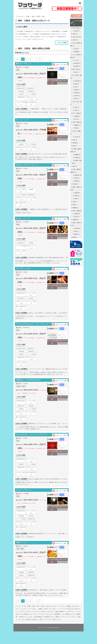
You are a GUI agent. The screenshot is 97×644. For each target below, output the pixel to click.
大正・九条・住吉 (77, 102)
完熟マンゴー (22, 555)
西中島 (76, 66)
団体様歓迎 (22, 34)
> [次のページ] (37, 59)
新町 (74, 166)
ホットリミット (23, 122)
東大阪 (75, 184)
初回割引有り (29, 31)
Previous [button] (52, 8)
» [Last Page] (41, 59)
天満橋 (76, 214)
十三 (76, 60)
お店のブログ (63, 82)
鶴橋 (74, 237)
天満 (76, 128)
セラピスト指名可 (22, 37)
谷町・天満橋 (76, 211)
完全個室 (19, 31)
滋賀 (74, 205)
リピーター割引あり (48, 37)
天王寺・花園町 (77, 131)
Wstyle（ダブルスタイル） (28, 168)
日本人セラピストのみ (58, 34)
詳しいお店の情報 (52, 83)
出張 (74, 40)
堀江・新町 (76, 69)
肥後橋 (75, 208)
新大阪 (76, 63)
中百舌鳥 (77, 81)
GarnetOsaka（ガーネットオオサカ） (33, 444)
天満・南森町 (76, 122)
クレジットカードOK (23, 39)
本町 (76, 178)
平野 (74, 146)
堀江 (76, 72)
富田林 (75, 143)
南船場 (76, 155)
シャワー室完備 (33, 34)
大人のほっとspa (24, 274)
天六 (76, 119)
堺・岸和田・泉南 (77, 75)
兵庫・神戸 (76, 37)
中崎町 (76, 116)
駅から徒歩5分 (35, 37)
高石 (76, 99)
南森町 (76, 125)
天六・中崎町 (76, 113)
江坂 (74, 202)
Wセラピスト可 (37, 39)
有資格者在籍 (45, 34)
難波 (76, 234)
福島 (76, 199)
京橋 (76, 31)
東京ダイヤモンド (24, 64)
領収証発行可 (61, 37)
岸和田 (76, 93)
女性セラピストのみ (42, 31)
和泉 (76, 84)
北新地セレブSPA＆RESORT (29, 388)
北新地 (76, 193)
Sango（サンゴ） (24, 223)
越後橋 (76, 52)
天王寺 (76, 137)
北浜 (76, 49)
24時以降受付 (55, 31)
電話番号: (32, 78)
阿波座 (76, 181)
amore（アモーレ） (25, 501)
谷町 (76, 217)
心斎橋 (76, 158)
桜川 (76, 231)
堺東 (76, 90)
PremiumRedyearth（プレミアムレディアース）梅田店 (41, 331)
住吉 (76, 110)
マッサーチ (45, 640)
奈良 (74, 140)
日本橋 (76, 228)
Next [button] (82, 8)
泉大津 (76, 96)
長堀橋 (75, 220)
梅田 (76, 196)
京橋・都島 (76, 28)
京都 (74, 34)
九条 (76, 107)
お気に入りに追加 (61, 64)
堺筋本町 (77, 175)
